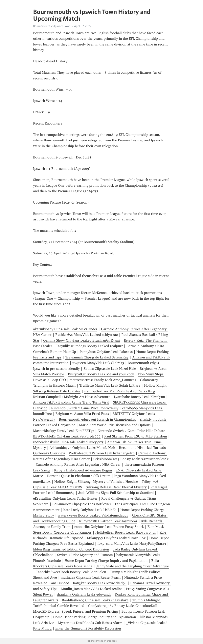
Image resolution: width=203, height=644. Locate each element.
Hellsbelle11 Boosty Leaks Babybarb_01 (126, 532)
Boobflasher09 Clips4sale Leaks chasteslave (95, 600)
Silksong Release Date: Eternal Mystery (116, 487)
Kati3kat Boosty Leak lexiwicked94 (100, 583)
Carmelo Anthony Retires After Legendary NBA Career (78, 464)
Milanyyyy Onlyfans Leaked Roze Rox (116, 538)
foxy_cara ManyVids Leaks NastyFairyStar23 (132, 544)
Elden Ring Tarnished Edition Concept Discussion (71, 549)
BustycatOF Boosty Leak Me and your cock (101, 374)
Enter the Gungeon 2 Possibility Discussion (88, 628)
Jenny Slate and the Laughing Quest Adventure (133, 566)
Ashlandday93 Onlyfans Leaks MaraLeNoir (82, 448)
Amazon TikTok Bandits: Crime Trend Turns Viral (71, 402)
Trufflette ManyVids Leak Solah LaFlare (110, 385)
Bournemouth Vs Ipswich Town (52, 26)
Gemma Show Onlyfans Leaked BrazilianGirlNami (82, 340)
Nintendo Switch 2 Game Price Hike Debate (131, 431)
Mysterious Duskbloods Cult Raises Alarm (90, 623)
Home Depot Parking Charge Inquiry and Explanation (106, 561)
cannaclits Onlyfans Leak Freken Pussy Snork (109, 527)
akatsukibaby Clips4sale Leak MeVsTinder (65, 329)
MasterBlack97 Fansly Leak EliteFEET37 (64, 431)
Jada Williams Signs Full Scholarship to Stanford (116, 493)
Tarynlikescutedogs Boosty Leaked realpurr (89, 346)
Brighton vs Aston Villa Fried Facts (82, 414)
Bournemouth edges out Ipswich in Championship (98, 419)
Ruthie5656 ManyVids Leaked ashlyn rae (87, 335)
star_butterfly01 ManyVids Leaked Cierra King (120, 391)
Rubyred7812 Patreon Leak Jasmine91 (108, 521)
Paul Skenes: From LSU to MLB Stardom (136, 436)
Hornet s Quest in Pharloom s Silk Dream (79, 476)
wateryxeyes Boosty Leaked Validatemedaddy (93, 515)
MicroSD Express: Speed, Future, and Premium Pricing (75, 611)
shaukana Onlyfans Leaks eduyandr (84, 594)
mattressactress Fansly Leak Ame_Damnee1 (103, 380)
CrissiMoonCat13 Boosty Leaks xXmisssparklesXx (131, 459)
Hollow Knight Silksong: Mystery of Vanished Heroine (96, 482)
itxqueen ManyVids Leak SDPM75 (98, 363)
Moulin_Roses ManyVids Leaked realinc (92, 589)
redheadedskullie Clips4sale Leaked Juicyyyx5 (68, 442)
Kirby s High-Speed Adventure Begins (83, 470)
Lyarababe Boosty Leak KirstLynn (139, 397)
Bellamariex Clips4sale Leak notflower (82, 504)
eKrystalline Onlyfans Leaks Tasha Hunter (65, 498)
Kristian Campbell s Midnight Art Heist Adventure (72, 397)
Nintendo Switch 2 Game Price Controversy (85, 408)
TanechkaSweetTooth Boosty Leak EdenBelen (71, 572)
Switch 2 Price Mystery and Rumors (85, 555)
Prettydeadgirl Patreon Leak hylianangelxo (102, 453)
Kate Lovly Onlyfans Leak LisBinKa (90, 510)
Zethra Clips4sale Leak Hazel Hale (110, 369)
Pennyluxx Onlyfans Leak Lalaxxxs (106, 352)
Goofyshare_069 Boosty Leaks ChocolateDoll (123, 606)
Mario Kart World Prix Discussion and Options (115, 425)
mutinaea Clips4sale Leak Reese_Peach (91, 577)
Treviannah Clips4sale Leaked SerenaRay (97, 357)
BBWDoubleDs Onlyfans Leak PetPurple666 (67, 436)
